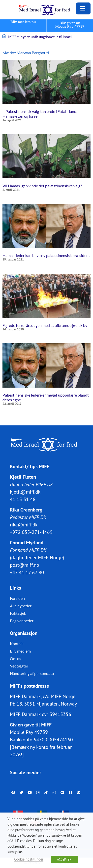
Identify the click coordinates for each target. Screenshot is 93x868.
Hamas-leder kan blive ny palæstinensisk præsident (46, 255)
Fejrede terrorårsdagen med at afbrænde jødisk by (45, 325)
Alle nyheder (21, 606)
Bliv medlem (20, 651)
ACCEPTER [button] (64, 859)
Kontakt (17, 643)
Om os (15, 658)
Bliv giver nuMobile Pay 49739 (70, 25)
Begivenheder (22, 621)
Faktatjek (18, 613)
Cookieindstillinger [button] (29, 859)
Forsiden (17, 598)
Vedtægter (19, 666)
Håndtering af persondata (32, 673)
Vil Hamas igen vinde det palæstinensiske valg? (42, 186)
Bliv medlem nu (23, 22)
